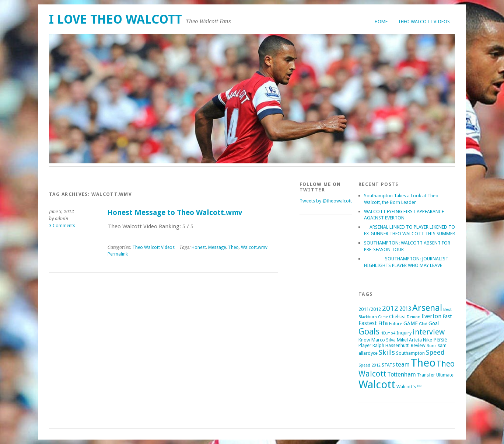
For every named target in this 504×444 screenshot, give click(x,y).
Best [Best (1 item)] (447, 310)
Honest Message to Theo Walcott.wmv (175, 213)
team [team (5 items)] (403, 365)
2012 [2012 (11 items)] (390, 308)
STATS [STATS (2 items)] (388, 365)
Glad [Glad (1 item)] (423, 324)
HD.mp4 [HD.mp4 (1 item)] (388, 333)
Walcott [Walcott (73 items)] (377, 385)
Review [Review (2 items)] (418, 345)
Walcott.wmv (254, 247)
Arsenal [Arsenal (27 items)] (427, 308)
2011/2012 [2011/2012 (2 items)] (370, 309)
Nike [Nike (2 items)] (428, 340)
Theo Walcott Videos (424, 22)
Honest (199, 247)
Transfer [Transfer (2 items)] (426, 375)
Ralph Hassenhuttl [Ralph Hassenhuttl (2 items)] (391, 345)
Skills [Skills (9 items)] (387, 352)
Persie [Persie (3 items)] (440, 340)
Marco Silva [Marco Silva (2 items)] (384, 340)
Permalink (118, 254)
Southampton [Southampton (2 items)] (410, 353)
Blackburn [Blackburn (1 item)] (368, 317)
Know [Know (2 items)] (364, 340)
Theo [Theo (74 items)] (423, 363)
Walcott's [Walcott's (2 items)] (406, 387)
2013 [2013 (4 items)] (405, 309)
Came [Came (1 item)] (383, 317)
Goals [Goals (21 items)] (369, 332)
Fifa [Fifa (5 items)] (383, 323)
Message (217, 247)
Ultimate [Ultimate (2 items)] (445, 375)
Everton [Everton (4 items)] (431, 316)
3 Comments (62, 226)
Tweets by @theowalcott (326, 201)
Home (381, 22)
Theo (233, 247)
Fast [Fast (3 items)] (447, 316)
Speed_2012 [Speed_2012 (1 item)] (370, 365)
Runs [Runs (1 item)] (432, 346)
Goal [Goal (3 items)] (434, 323)
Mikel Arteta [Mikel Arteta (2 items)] (409, 340)
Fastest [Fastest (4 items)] (368, 323)
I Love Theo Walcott (115, 19)
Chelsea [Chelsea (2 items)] (397, 317)
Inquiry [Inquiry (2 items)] (404, 333)
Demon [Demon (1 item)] (414, 317)
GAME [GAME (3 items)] (411, 323)
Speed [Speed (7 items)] (435, 352)
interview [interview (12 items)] (429, 332)
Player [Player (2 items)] (365, 345)
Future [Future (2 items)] (396, 324)
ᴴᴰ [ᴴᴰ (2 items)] (419, 387)
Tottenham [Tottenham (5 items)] (402, 374)
